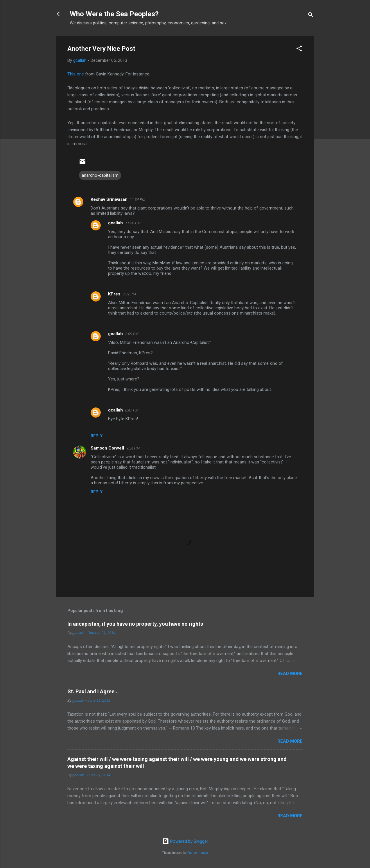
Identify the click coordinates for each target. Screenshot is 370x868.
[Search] (311, 16)
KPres (114, 294)
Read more (290, 674)
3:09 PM (132, 334)
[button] (299, 49)
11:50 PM (133, 223)
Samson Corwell (107, 448)
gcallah (115, 223)
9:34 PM (133, 448)
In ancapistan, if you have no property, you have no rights (135, 624)
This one (76, 74)
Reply (97, 436)
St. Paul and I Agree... (93, 691)
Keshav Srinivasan (109, 199)
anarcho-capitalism (100, 175)
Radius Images (198, 853)
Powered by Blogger (185, 841)
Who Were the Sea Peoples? (114, 14)
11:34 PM (138, 200)
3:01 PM (129, 294)
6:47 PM (132, 410)
